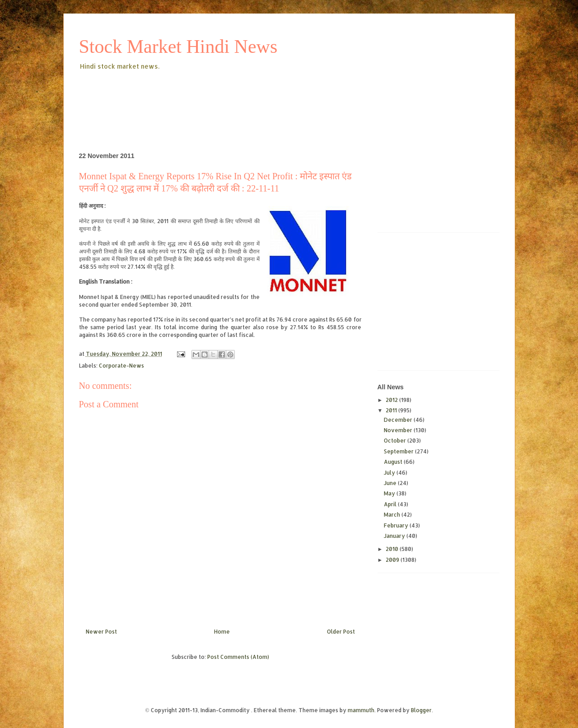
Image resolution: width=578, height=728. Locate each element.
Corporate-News (121, 366)
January (395, 536)
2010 (393, 549)
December (399, 420)
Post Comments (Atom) (238, 657)
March (393, 515)
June (391, 483)
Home (222, 632)
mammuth (361, 710)
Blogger (421, 710)
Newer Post (101, 632)
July (390, 473)
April (391, 504)
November (399, 430)
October (396, 441)
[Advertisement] (243, 97)
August (394, 462)
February (397, 525)
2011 (392, 410)
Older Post (341, 632)
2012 (392, 400)
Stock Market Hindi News (178, 47)
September (399, 451)
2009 (393, 560)
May (390, 493)
